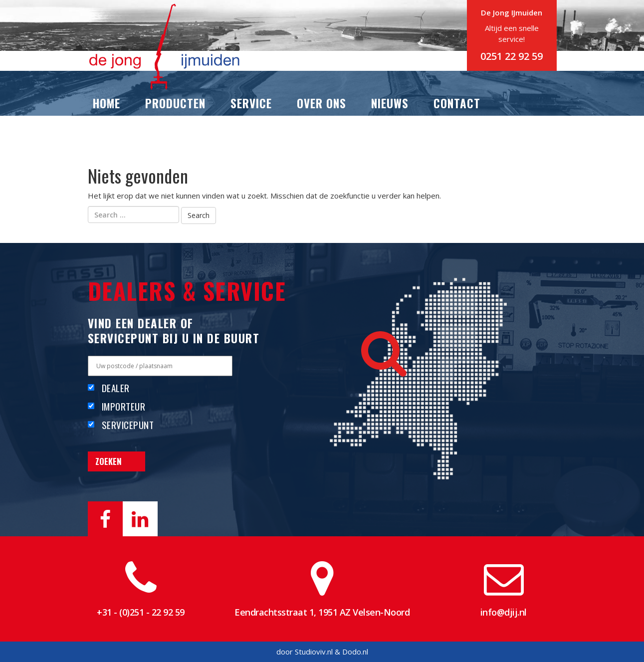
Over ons (322, 103)
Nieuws (390, 103)
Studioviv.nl (314, 652)
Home (107, 103)
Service (251, 103)
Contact (457, 103)
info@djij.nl (504, 612)
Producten (175, 103)
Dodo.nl (355, 652)
